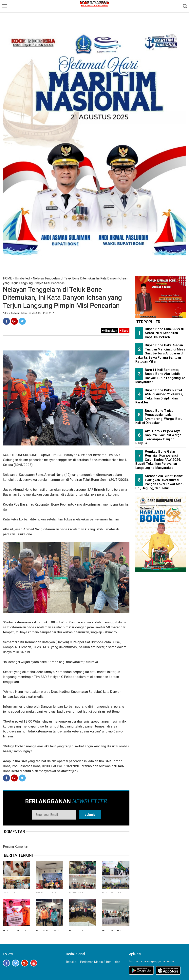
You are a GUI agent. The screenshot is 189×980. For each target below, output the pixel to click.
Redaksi (72, 962)
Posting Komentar (15, 847)
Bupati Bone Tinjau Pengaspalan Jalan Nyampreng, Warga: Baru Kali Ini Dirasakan (159, 417)
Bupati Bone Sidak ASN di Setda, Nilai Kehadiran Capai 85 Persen (164, 333)
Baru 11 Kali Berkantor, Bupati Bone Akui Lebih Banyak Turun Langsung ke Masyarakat (160, 376)
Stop (124, 331)
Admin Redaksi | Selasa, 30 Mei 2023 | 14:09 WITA (28, 313)
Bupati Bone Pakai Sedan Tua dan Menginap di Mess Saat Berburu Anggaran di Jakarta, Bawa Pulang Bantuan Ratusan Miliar (160, 353)
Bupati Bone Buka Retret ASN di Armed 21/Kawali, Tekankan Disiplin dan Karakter (159, 396)
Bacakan (109, 331)
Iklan (117, 962)
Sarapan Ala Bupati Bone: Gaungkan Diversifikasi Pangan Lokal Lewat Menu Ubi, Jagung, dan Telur (160, 482)
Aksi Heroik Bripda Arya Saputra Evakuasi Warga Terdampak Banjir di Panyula (158, 437)
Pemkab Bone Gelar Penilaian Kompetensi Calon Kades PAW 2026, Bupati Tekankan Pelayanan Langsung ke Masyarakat (158, 460)
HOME (7, 278)
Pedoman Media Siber (95, 962)
